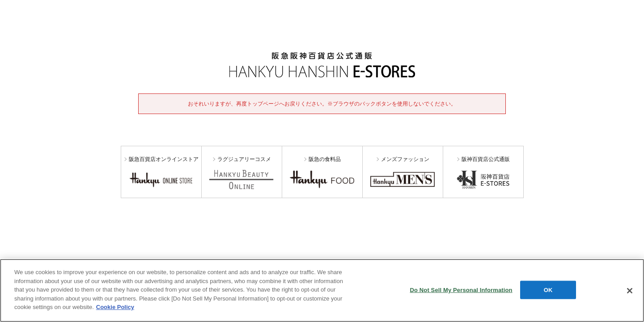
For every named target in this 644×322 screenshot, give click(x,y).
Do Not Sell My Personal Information (461, 290)
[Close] (630, 291)
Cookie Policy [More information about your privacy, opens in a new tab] (115, 307)
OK (548, 290)
